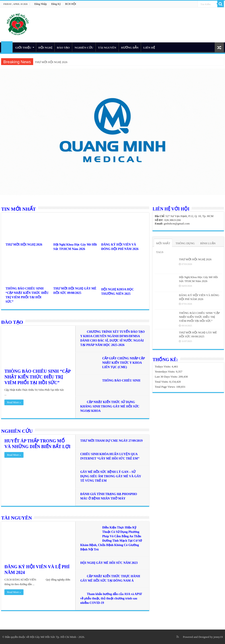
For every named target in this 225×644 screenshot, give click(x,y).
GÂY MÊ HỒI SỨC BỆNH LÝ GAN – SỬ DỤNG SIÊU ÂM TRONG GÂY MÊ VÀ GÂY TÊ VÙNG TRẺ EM (111, 476)
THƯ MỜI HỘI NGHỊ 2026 (51, 62)
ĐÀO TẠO (63, 48)
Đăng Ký (56, 4)
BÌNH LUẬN (208, 243)
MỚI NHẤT (163, 243)
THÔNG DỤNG (185, 243)
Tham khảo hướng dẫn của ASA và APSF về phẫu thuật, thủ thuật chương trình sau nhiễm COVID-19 (111, 598)
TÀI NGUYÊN (107, 48)
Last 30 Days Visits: (167, 377)
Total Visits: (162, 382)
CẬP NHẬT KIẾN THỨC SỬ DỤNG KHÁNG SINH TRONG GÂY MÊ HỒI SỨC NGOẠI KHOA (110, 406)
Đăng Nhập (41, 4)
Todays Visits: (163, 366)
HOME (7, 47)
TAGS (160, 252)
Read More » (14, 402)
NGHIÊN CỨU (84, 48)
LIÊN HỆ (149, 48)
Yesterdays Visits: (165, 372)
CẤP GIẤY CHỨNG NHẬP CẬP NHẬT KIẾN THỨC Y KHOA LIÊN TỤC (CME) (123, 363)
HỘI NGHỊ (45, 48)
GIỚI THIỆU (23, 48)
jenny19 (218, 637)
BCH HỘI (71, 4)
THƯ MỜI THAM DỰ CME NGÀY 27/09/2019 (111, 441)
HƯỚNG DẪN (130, 48)
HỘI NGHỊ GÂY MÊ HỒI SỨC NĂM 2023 (109, 563)
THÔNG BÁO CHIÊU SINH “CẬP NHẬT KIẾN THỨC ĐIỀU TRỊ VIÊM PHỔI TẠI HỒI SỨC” (37, 377)
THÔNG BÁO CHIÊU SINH (121, 381)
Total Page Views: (165, 387)
